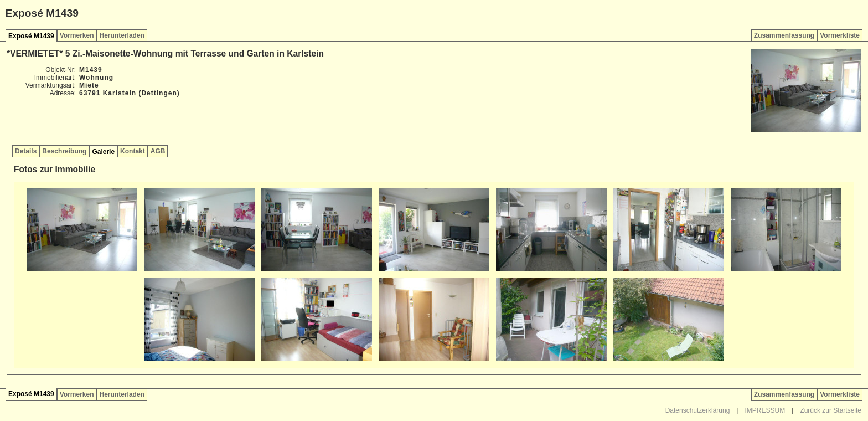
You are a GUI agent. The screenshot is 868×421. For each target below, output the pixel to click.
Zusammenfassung (784, 35)
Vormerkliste (840, 35)
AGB (158, 151)
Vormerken (77, 35)
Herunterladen (122, 35)
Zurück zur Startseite (831, 410)
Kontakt (133, 151)
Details (26, 151)
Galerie (103, 152)
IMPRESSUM (765, 410)
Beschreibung (64, 151)
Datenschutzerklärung (698, 410)
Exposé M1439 (31, 36)
